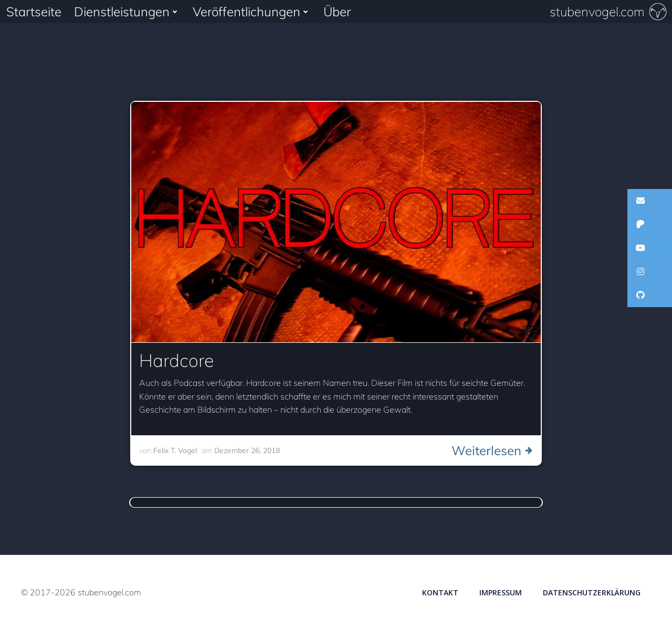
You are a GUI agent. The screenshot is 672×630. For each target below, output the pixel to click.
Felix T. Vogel (175, 450)
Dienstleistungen (127, 12)
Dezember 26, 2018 (247, 450)
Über (337, 12)
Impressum (501, 592)
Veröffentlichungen (252, 12)
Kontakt (440, 592)
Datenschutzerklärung (592, 592)
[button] (650, 201)
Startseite (34, 12)
